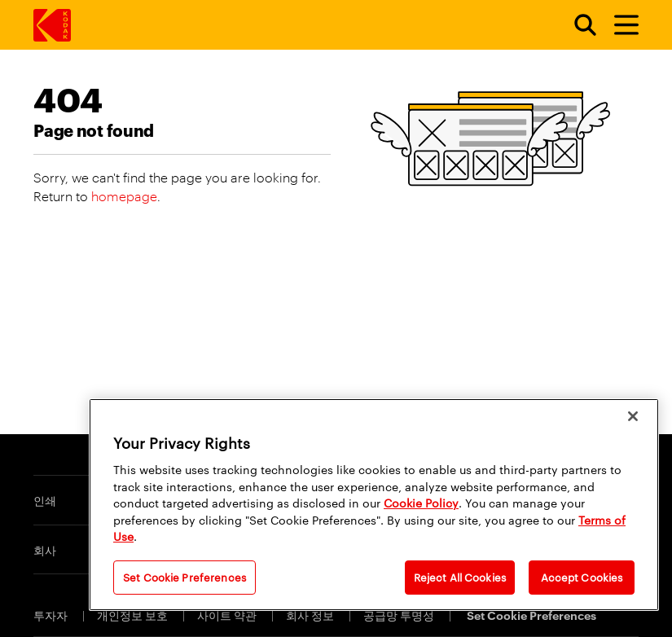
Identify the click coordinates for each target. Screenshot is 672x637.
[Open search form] (576, 25)
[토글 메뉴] (619, 25)
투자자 (52, 615)
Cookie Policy (421, 503)
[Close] (633, 416)
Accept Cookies (582, 577)
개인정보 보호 (134, 615)
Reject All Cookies (460, 577)
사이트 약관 (228, 615)
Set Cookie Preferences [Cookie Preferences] (531, 615)
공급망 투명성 (400, 615)
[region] (374, 505)
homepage (124, 196)
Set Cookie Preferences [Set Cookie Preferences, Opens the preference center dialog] (184, 577)
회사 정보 (311, 615)
